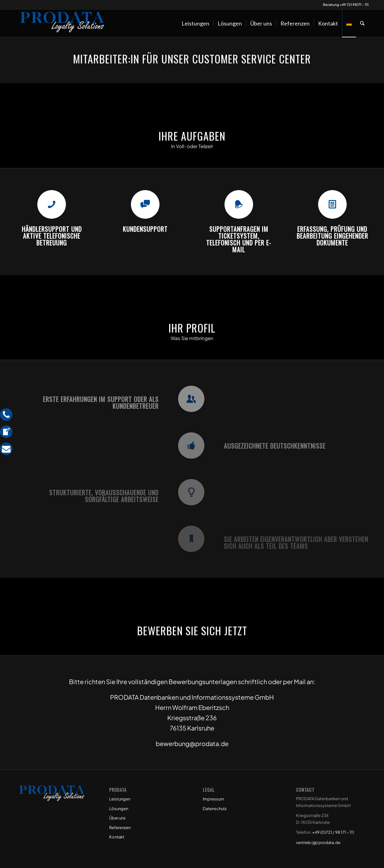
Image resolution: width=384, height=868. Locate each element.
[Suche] (362, 23)
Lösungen (119, 809)
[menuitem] (195, 23)
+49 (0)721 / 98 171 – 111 (333, 832)
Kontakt (117, 837)
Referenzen (120, 828)
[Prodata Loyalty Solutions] (62, 23)
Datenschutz (215, 809)
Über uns (117, 818)
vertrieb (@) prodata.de (318, 842)
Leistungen (120, 799)
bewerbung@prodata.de (192, 743)
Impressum (213, 799)
